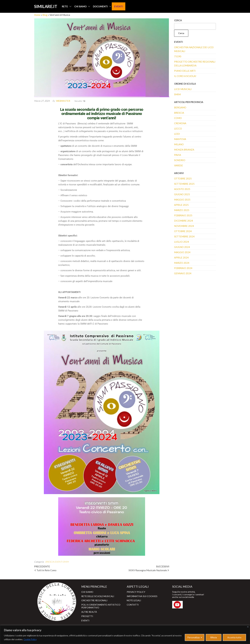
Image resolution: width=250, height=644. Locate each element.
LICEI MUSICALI (183, 89)
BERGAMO (180, 107)
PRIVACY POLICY (136, 592)
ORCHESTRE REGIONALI (94, 600)
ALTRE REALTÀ (89, 611)
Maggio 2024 (182, 252)
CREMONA (180, 123)
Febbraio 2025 (183, 215)
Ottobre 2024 (183, 231)
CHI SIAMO (80, 6)
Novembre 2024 (184, 226)
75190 (178, 56)
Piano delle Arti (185, 71)
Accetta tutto (234, 637)
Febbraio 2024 (183, 268)
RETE (65, 6)
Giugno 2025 (182, 194)
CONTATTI (133, 604)
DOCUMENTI (100, 6)
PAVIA (178, 155)
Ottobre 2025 (183, 178)
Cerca (178, 20)
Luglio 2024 (182, 242)
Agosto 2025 (182, 189)
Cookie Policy (30, 639)
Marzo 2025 (182, 210)
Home (37, 15)
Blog (45, 15)
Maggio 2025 (182, 200)
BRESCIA (50, 562)
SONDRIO (180, 160)
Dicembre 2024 (184, 221)
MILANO (179, 144)
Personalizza (193, 637)
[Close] (248, 627)
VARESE (178, 165)
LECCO (178, 129)
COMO (178, 118)
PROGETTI (87, 615)
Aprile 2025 (181, 205)
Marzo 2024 (182, 263)
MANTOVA (180, 139)
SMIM (66, 562)
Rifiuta (214, 637)
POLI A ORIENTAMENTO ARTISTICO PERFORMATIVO (101, 605)
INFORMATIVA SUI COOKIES (142, 596)
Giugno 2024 (182, 247)
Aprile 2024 (181, 258)
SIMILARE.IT (46, 6)
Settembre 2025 (184, 184)
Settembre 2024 (184, 236)
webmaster (63, 101)
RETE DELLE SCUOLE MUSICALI (98, 596)
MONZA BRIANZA (184, 150)
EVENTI (118, 6)
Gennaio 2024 (183, 273)
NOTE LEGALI (134, 600)
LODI (177, 134)
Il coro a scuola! (185, 76)
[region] (125, 635)
